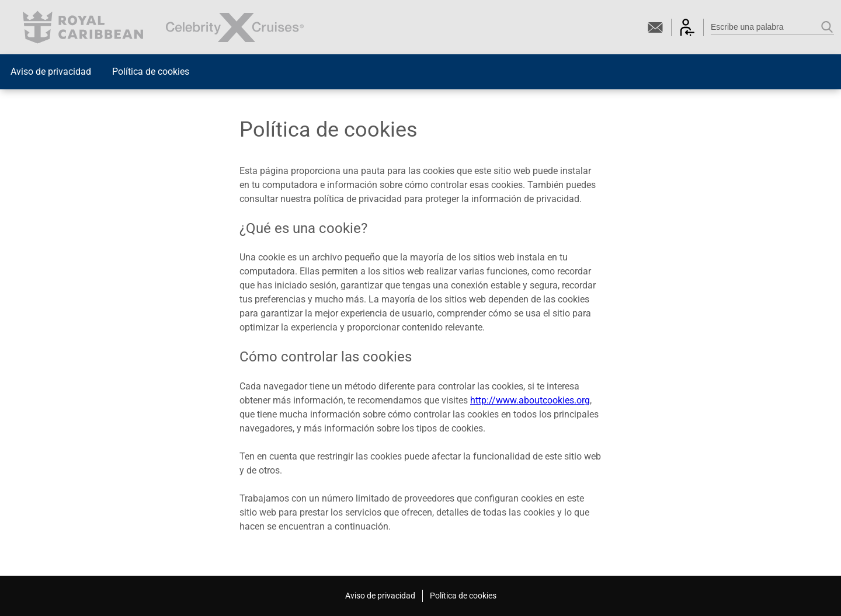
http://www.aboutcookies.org (530, 400)
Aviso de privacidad (51, 72)
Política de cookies (151, 72)
